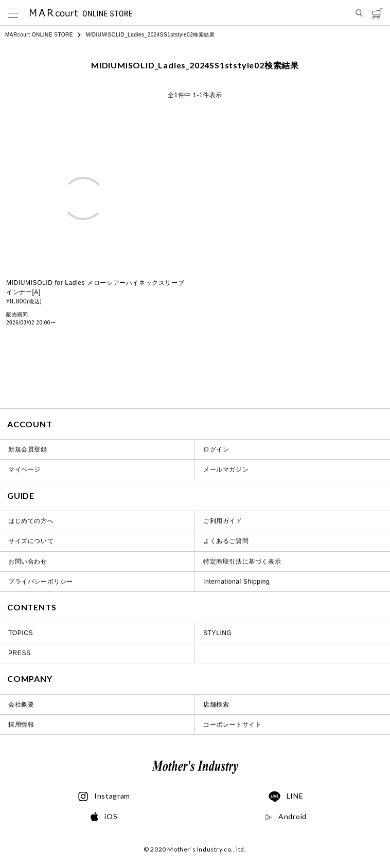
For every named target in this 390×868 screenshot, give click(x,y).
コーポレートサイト (232, 725)
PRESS (20, 653)
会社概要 (21, 704)
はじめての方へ (31, 521)
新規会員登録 (28, 449)
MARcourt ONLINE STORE (39, 35)
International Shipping (236, 582)
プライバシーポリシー (41, 582)
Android (286, 817)
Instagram (104, 797)
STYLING (218, 633)
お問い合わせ (28, 562)
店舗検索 (216, 704)
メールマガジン (226, 469)
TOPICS (21, 633)
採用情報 (21, 725)
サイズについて (31, 541)
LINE (286, 797)
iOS (104, 817)
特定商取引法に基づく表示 (242, 562)
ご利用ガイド (223, 521)
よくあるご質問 (226, 541)
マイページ (24, 469)
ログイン (216, 449)
